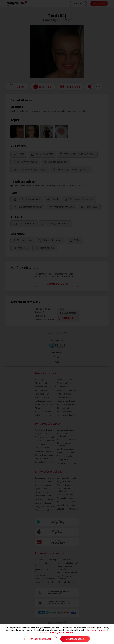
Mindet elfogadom (75, 639)
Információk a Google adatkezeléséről (58, 632)
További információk (97, 630)
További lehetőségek (41, 639)
